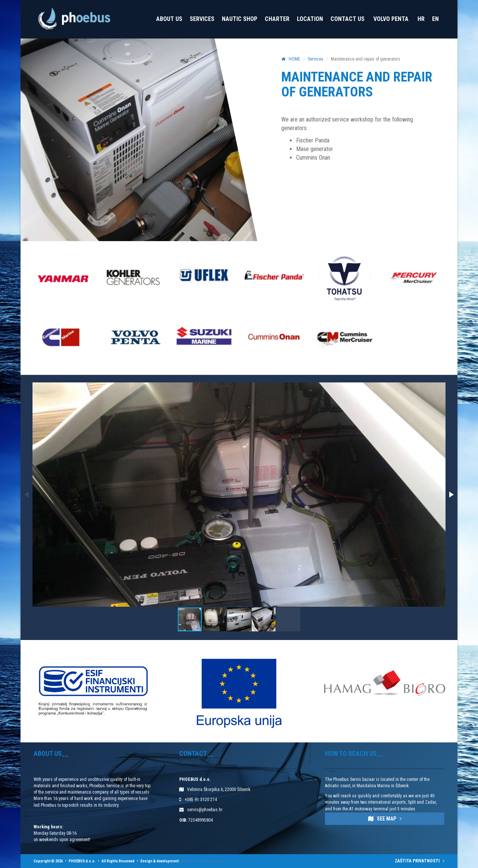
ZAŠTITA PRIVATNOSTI (420, 861)
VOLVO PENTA (391, 19)
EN (435, 19)
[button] (451, 495)
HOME (291, 59)
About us (169, 19)
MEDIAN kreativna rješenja (202, 861)
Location (310, 19)
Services (202, 19)
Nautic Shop (240, 19)
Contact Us (347, 19)
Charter (277, 19)
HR (421, 19)
